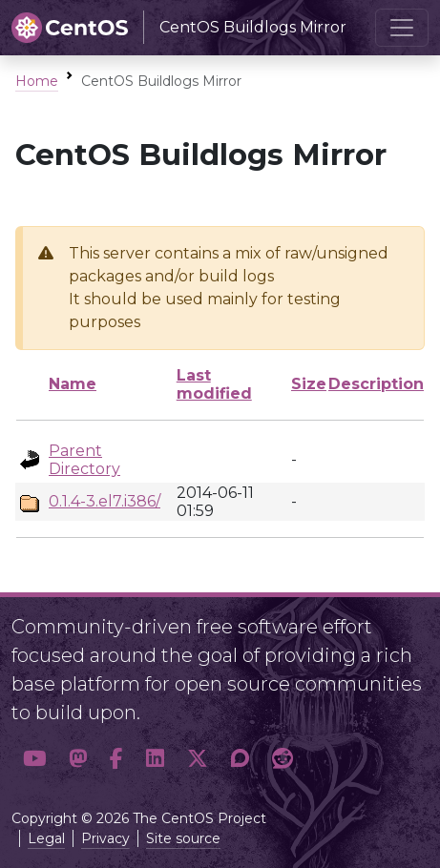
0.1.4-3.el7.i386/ (105, 501)
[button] (34, 758)
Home (37, 81)
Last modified (214, 384)
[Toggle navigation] (402, 28)
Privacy (105, 838)
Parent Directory (84, 460)
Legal (46, 838)
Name (73, 384)
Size (309, 384)
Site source (183, 838)
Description (376, 384)
